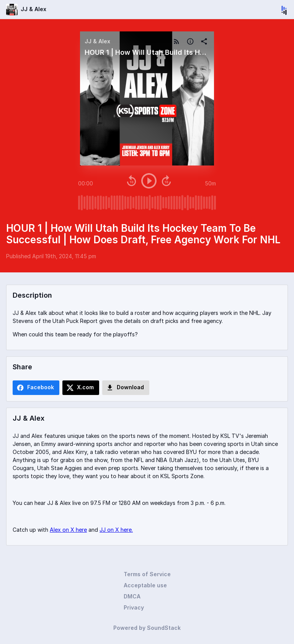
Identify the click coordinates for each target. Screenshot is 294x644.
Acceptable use (145, 585)
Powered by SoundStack (147, 628)
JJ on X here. (116, 530)
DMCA (132, 596)
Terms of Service (147, 574)
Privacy (134, 607)
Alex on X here (68, 530)
